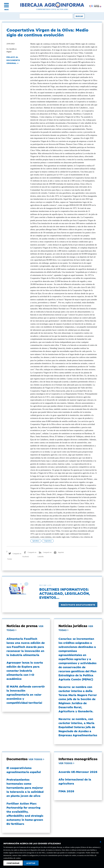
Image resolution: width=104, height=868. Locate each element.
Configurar (13, 863)
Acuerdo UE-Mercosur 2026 (78, 772)
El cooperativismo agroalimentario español (24, 770)
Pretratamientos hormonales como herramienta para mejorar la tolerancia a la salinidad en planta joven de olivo (25, 788)
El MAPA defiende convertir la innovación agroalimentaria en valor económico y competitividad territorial (26, 694)
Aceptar (31, 863)
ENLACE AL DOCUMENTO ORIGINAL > (13, 60)
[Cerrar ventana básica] (100, 842)
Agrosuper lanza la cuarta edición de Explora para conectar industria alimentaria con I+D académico (25, 670)
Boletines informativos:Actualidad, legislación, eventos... (65, 593)
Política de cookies (15, 858)
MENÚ (6, 10)
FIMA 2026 (66, 791)
